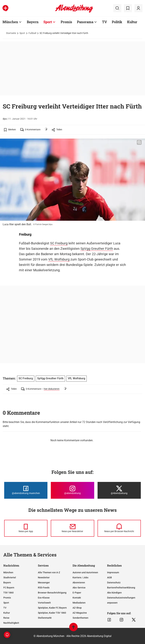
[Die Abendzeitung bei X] (119, 490)
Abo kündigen (114, 593)
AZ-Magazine (80, 613)
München (8, 572)
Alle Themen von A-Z (49, 572)
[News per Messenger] (26, 528)
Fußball (32, 33)
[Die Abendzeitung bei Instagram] (72, 490)
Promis (7, 598)
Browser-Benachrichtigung (52, 593)
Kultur (7, 613)
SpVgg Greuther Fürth (97, 249)
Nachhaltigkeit (11, 623)
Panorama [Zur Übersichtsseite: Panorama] (85, 22)
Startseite (11, 33)
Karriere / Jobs (80, 577)
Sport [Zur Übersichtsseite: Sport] (48, 22)
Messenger (44, 583)
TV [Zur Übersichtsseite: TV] (105, 22)
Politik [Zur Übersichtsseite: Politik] (117, 22)
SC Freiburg (59, 243)
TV (5, 608)
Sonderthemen (80, 618)
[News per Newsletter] (72, 528)
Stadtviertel (10, 577)
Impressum (113, 572)
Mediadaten (79, 603)
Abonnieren (79, 583)
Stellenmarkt (45, 618)
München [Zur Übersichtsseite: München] (10, 22)
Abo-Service (79, 588)
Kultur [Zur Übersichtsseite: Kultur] (132, 22)
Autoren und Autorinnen (85, 572)
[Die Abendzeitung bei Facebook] (26, 490)
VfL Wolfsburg (59, 259)
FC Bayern (9, 588)
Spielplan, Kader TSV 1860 (52, 613)
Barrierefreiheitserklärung (121, 588)
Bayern (7, 583)
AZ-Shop (77, 608)
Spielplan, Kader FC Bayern (52, 608)
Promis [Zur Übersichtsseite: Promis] (66, 22)
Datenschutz (114, 583)
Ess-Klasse (44, 598)
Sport (22, 33)
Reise (6, 618)
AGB (109, 577)
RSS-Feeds (44, 588)
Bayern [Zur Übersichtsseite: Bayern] (33, 22)
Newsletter (44, 577)
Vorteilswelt (44, 603)
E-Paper (77, 593)
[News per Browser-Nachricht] (119, 528)
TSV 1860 (8, 593)
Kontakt (77, 598)
